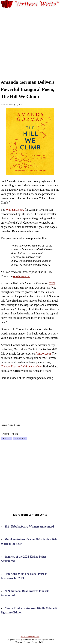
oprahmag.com (22, 276)
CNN (52, 283)
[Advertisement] (30, 41)
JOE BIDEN (20, 438)
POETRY (7, 438)
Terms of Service (23, 642)
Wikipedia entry (15, 210)
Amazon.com (43, 354)
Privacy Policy (38, 642)
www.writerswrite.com (30, 636)
